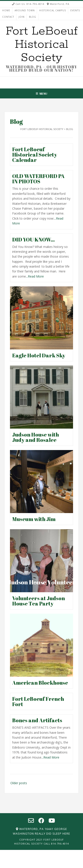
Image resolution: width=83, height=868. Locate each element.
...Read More (35, 276)
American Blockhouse (40, 683)
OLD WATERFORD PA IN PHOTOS (38, 179)
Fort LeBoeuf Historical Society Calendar (35, 155)
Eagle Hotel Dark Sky (39, 355)
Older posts (19, 783)
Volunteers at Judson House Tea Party (39, 601)
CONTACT (8, 17)
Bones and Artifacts (37, 720)
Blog (33, 17)
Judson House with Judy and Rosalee (36, 437)
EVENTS (75, 10)
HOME (6, 10)
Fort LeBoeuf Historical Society (42, 44)
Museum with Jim (34, 519)
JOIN (22, 17)
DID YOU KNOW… (34, 240)
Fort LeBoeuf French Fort (38, 701)
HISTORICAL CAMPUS (53, 10)
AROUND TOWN (25, 10)
